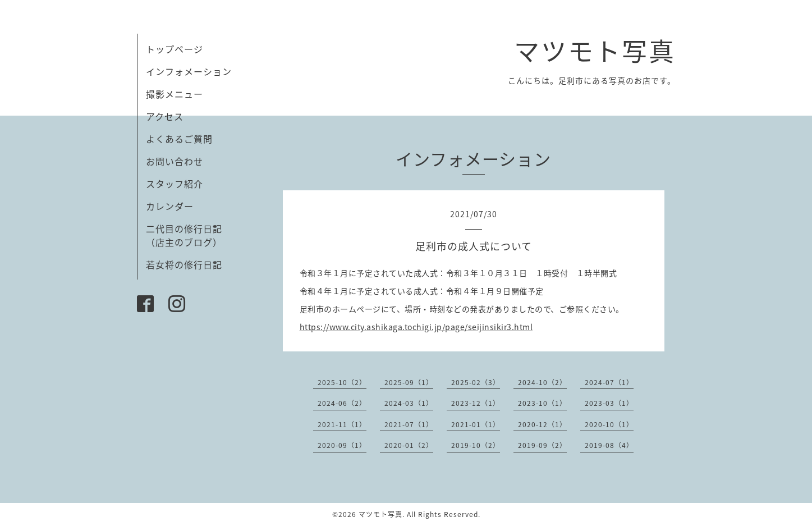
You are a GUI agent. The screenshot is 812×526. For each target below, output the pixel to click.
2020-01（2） (409, 445)
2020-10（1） (609, 424)
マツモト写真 (595, 51)
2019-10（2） (476, 445)
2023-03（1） (609, 403)
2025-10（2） (342, 382)
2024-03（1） (409, 403)
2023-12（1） (476, 403)
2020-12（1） (542, 424)
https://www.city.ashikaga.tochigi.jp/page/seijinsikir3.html (416, 327)
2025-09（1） (409, 382)
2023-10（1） (542, 403)
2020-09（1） (342, 445)
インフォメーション (189, 71)
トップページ (175, 49)
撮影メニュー (175, 94)
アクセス (165, 116)
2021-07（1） (409, 424)
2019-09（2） (542, 445)
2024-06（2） (342, 403)
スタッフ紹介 (175, 184)
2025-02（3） (476, 382)
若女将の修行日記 (184, 264)
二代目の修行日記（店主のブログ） (184, 235)
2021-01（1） (476, 424)
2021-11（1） (342, 424)
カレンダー (170, 206)
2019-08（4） (609, 445)
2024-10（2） (542, 382)
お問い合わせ (175, 161)
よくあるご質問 (179, 139)
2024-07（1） (609, 382)
